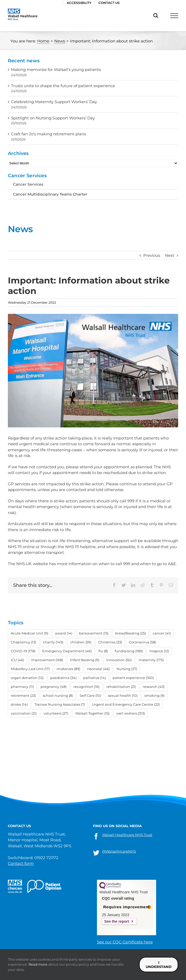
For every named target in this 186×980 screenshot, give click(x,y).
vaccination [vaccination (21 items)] (24, 713)
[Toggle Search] (156, 15)
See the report (117, 921)
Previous (152, 255)
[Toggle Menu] (174, 16)
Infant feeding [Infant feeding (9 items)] (85, 660)
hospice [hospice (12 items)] (159, 651)
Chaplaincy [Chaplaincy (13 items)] (23, 642)
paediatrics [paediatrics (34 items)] (63, 678)
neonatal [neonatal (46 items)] (98, 669)
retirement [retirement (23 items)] (23, 695)
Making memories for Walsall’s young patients (56, 69)
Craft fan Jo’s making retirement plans (48, 134)
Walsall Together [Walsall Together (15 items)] (92, 713)
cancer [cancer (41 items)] (162, 633)
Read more (38, 964)
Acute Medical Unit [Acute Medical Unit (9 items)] (29, 633)
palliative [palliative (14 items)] (95, 678)
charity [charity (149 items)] (53, 642)
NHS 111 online (21, 547)
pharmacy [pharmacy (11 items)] (22, 687)
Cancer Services (28, 184)
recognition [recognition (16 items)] (86, 687)
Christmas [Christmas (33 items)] (110, 642)
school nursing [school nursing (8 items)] (58, 695)
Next (170, 255)
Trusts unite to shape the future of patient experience (63, 86)
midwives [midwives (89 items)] (68, 669)
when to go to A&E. (158, 564)
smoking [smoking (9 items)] (154, 695)
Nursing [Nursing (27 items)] (127, 669)
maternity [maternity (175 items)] (151, 660)
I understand (159, 965)
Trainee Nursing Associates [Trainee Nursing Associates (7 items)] (60, 704)
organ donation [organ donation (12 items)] (27, 678)
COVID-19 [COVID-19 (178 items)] (23, 651)
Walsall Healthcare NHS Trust (127, 835)
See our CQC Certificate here (125, 942)
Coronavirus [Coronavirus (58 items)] (143, 642)
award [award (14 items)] (64, 633)
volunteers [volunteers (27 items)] (56, 713)
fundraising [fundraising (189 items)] (129, 651)
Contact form (21, 863)
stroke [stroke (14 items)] (19, 704)
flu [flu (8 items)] (103, 651)
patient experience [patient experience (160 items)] (133, 678)
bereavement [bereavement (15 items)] (94, 633)
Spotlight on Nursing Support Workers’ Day (53, 118)
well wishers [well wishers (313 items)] (131, 713)
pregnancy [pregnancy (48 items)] (54, 687)
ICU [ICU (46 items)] (17, 660)
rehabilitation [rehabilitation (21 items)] (121, 687)
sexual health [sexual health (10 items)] (123, 695)
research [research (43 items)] (154, 687)
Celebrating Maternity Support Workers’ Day (54, 102)
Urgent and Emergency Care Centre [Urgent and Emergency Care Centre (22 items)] (126, 704)
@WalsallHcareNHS (119, 851)
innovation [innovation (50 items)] (119, 660)
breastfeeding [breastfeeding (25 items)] (131, 633)
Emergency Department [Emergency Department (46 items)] (67, 651)
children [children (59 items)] (81, 642)
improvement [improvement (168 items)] (47, 660)
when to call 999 (114, 564)
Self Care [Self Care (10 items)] (90, 695)
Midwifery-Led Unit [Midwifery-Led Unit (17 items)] (30, 669)
